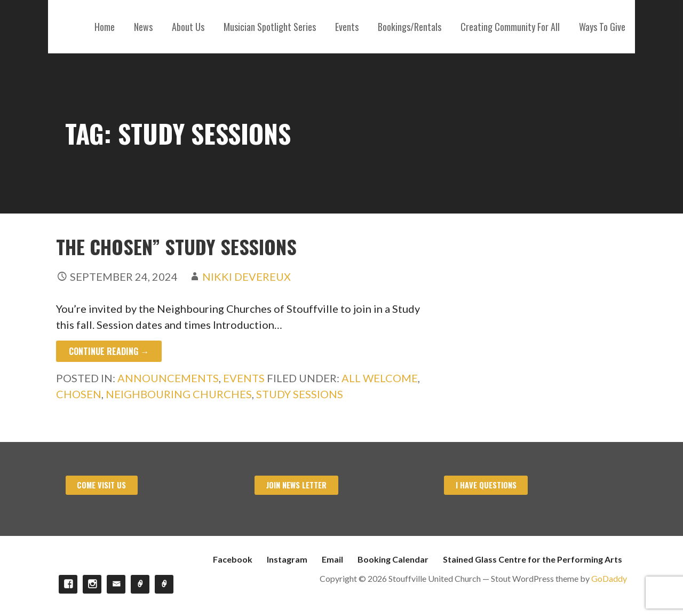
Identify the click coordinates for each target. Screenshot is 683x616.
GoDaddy (609, 578)
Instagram (287, 559)
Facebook (233, 559)
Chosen (79, 394)
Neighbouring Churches (179, 394)
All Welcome (380, 378)
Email (332, 559)
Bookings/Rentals (410, 27)
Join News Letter (296, 485)
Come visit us (101, 485)
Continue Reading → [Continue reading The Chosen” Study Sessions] (109, 351)
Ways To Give (602, 27)
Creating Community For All (510, 27)
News (143, 27)
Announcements (168, 378)
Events (347, 27)
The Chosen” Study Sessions (176, 246)
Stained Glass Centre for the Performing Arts (533, 559)
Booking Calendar (393, 559)
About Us (188, 27)
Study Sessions (300, 394)
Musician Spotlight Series (270, 27)
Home (105, 27)
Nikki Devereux (247, 277)
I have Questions (486, 485)
